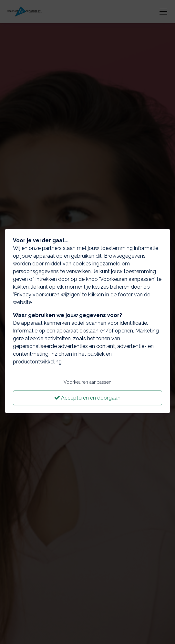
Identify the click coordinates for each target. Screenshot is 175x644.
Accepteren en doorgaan (87, 398)
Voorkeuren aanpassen (87, 382)
